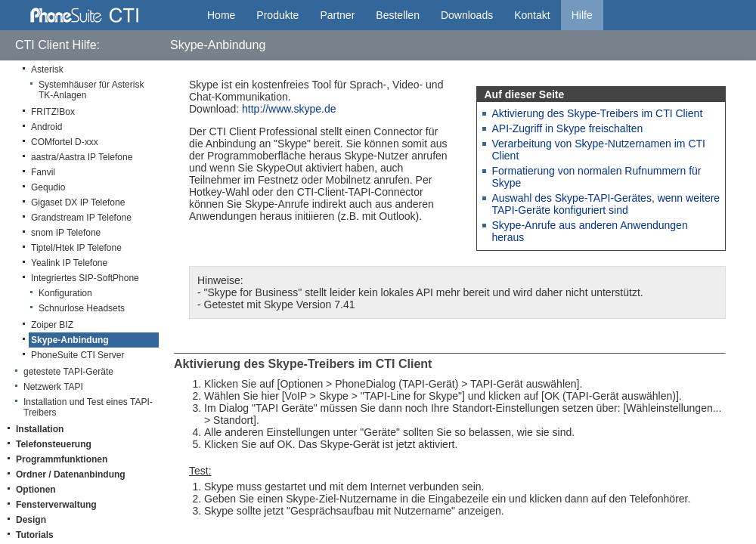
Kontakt (532, 15)
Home (221, 15)
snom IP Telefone (66, 233)
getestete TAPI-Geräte (68, 372)
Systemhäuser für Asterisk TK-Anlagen (91, 90)
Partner (337, 15)
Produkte (277, 15)
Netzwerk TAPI (53, 387)
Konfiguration (65, 293)
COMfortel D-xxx (65, 142)
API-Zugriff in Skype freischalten (568, 128)
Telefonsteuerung (54, 444)
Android (46, 127)
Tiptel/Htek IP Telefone (76, 248)
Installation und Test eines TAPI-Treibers (88, 407)
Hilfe (582, 15)
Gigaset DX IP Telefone (78, 202)
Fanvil (43, 172)
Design (31, 520)
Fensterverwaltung (56, 505)
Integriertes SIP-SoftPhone (85, 278)
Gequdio (48, 187)
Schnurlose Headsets (82, 308)
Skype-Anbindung (70, 340)
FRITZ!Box (53, 112)
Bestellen (398, 15)
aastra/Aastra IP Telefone (82, 157)
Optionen (36, 490)
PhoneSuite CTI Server (77, 355)
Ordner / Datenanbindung (71, 474)
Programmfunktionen (62, 459)
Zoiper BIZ (52, 325)
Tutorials (35, 535)
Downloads (467, 15)
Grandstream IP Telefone (81, 218)
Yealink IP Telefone (69, 263)
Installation (40, 429)
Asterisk (47, 70)
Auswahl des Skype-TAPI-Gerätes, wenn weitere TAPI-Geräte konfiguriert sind (606, 204)
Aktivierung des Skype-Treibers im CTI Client (598, 113)
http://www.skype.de (289, 109)
